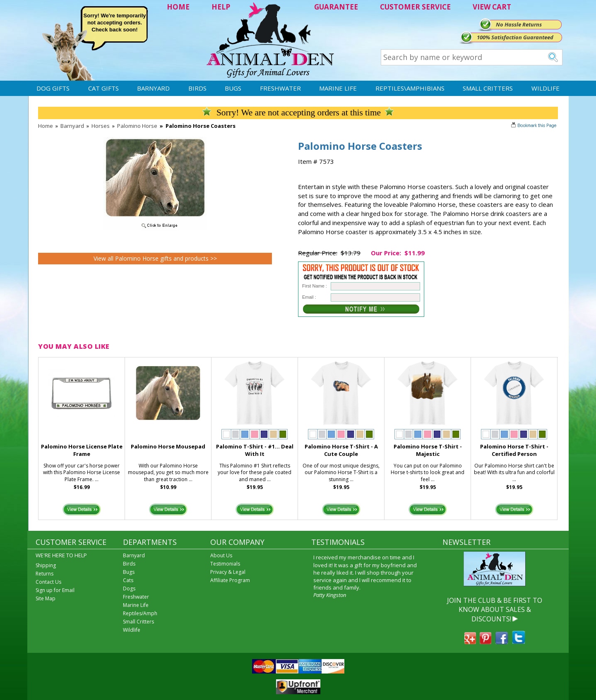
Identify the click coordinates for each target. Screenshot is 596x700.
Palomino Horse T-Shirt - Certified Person (514, 450)
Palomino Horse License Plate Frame (82, 450)
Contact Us (48, 582)
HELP (221, 7)
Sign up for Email (55, 590)
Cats (128, 580)
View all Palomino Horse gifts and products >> (155, 258)
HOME (178, 7)
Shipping (46, 565)
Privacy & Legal (228, 572)
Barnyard (153, 88)
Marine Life (338, 88)
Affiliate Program (230, 580)
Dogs (129, 589)
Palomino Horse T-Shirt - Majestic (428, 450)
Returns (44, 574)
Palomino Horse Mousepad (168, 446)
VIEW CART (492, 7)
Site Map (46, 598)
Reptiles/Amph (140, 613)
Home (46, 126)
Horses (101, 126)
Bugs (233, 88)
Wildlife (546, 88)
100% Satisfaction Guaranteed (515, 37)
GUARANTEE (336, 7)
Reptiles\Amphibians (410, 88)
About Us (221, 555)
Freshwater (280, 88)
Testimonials (225, 564)
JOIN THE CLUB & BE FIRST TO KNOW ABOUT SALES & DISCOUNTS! (495, 610)
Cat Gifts (103, 88)
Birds (197, 88)
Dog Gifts (53, 88)
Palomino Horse (137, 126)
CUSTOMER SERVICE (415, 7)
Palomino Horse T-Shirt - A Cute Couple (341, 450)
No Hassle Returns (519, 24)
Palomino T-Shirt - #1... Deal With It (255, 450)
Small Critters (488, 88)
